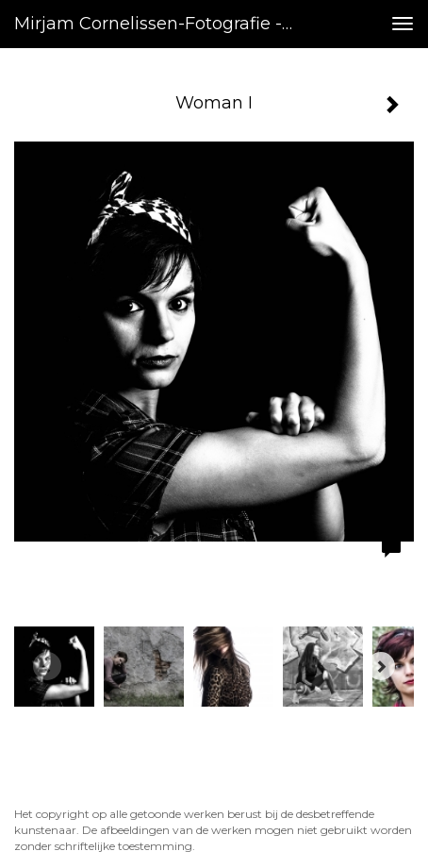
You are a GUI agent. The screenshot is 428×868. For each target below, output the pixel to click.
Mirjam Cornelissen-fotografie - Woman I (162, 24)
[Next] (381, 666)
